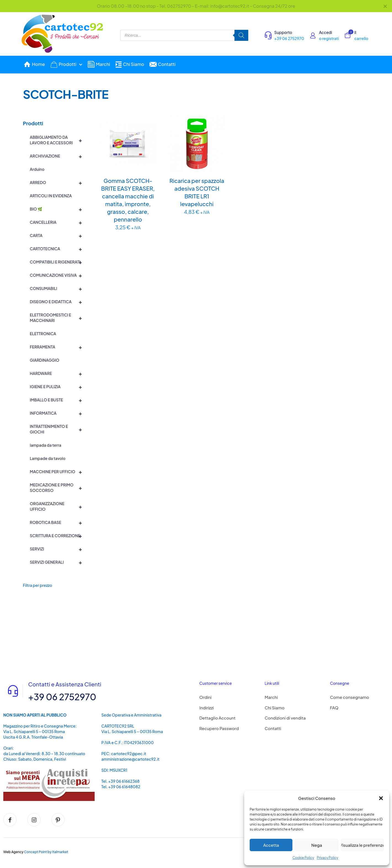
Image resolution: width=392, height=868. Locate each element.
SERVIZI (58, 549)
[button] (381, 798)
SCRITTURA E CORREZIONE (58, 536)
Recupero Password (219, 728)
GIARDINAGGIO (45, 360)
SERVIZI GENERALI (58, 562)
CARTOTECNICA (58, 249)
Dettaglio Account (218, 718)
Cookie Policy (303, 858)
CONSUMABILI (58, 288)
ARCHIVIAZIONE (58, 156)
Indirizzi (207, 708)
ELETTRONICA (43, 334)
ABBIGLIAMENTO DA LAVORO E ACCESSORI (58, 140)
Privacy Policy (327, 858)
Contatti (273, 728)
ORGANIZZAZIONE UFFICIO (58, 506)
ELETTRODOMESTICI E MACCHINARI (58, 318)
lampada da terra (46, 445)
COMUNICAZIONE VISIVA (58, 275)
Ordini (206, 697)
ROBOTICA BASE (58, 522)
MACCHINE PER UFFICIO (58, 472)
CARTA (58, 235)
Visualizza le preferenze (362, 845)
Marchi (271, 697)
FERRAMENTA (58, 347)
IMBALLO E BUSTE (58, 400)
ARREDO (58, 182)
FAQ (334, 708)
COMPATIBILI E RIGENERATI (58, 262)
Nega (317, 845)
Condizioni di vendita (285, 718)
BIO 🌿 (58, 209)
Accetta (271, 845)
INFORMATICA (58, 413)
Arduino (37, 169)
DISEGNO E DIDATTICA (58, 302)
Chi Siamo (274, 708)
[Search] (241, 35)
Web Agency (13, 852)
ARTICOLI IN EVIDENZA (51, 196)
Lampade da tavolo (48, 458)
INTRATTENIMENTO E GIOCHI (58, 429)
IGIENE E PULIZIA (58, 387)
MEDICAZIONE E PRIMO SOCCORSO (58, 488)
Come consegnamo (350, 697)
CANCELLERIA (58, 222)
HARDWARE (58, 373)
